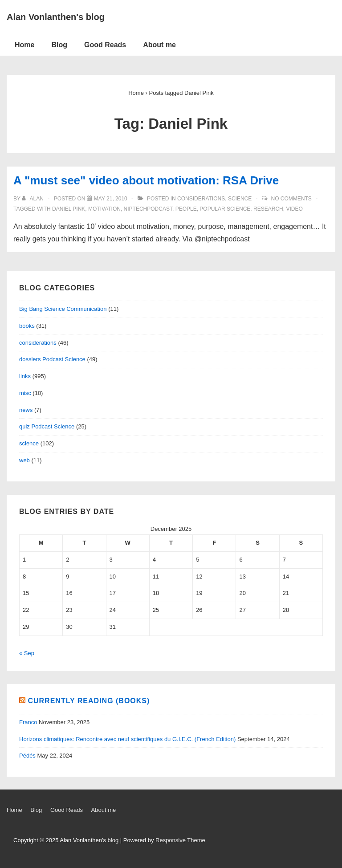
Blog (59, 45)
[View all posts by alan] (33, 199)
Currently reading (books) (89, 701)
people (186, 209)
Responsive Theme (180, 840)
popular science (225, 209)
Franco (28, 722)
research (268, 209)
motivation (104, 209)
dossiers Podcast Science (52, 359)
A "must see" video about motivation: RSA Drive (146, 180)
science (240, 199)
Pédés (27, 756)
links (25, 376)
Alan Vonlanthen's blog (56, 17)
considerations (201, 199)
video (294, 209)
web (24, 460)
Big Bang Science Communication (63, 309)
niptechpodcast (148, 209)
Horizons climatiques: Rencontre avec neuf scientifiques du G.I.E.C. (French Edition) (127, 739)
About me (159, 45)
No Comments (291, 199)
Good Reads (105, 45)
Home (24, 45)
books (27, 326)
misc (25, 393)
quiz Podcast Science (47, 426)
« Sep (27, 653)
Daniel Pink (69, 209)
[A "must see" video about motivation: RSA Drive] (111, 199)
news (26, 410)
